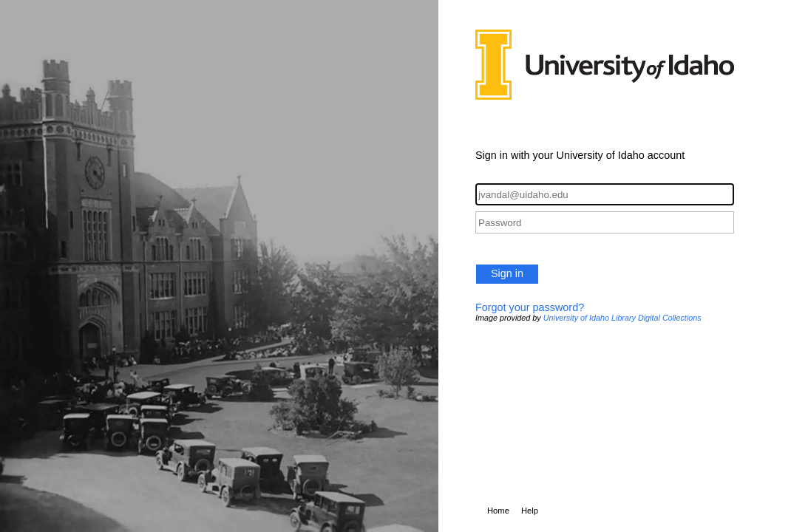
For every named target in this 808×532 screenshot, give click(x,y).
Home (498, 511)
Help (530, 511)
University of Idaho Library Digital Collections (622, 318)
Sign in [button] (507, 273)
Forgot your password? (530, 307)
